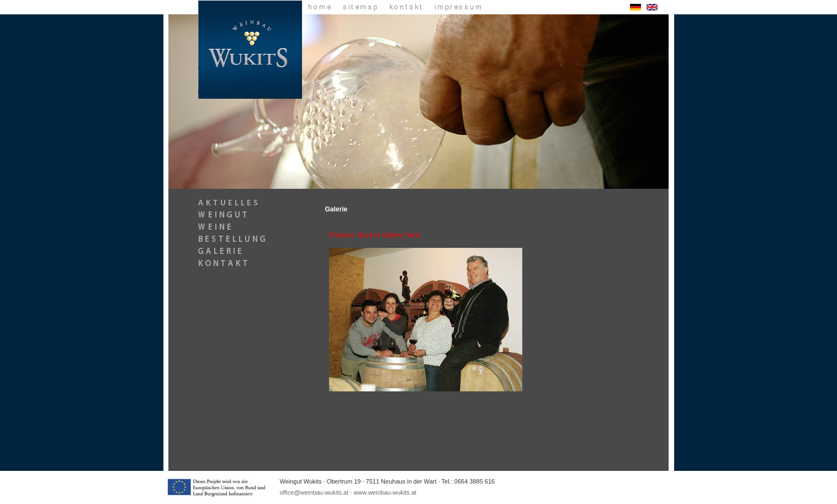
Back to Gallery (380, 235)
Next (413, 235)
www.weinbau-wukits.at (385, 492)
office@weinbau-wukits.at (314, 492)
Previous (342, 235)
